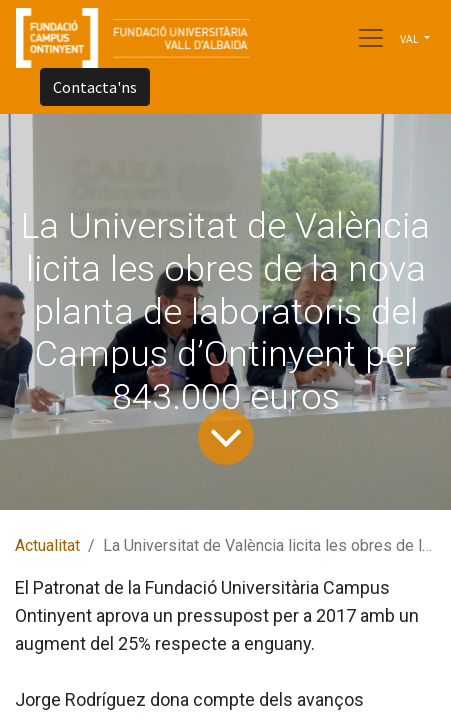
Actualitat (47, 545)
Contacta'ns (95, 87)
